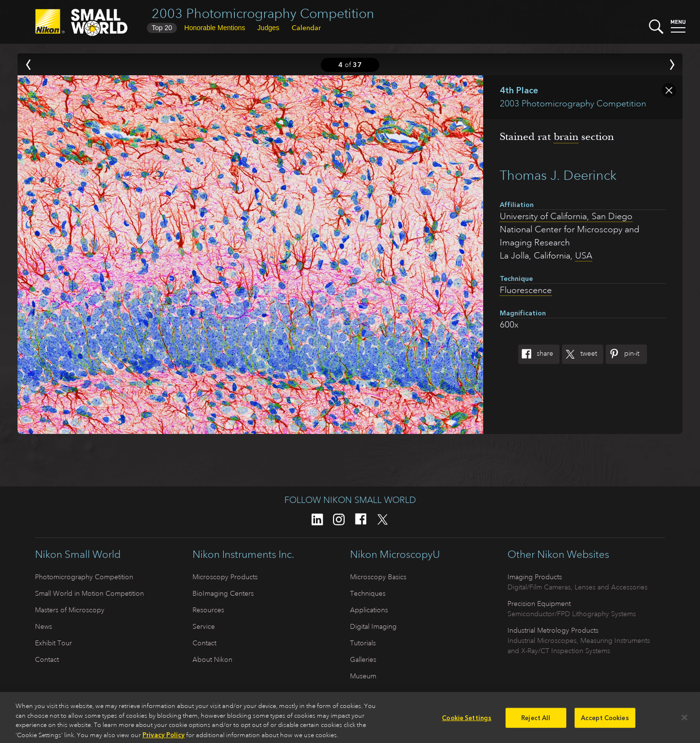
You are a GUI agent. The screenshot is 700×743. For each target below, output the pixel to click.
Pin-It (622, 354)
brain (566, 137)
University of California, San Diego (566, 216)
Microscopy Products (225, 577)
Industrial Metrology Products (553, 630)
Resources (208, 610)
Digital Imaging (373, 626)
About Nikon (212, 659)
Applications (369, 610)
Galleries (363, 659)
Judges (268, 28)
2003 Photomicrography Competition (263, 13)
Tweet (579, 354)
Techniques (368, 593)
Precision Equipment (539, 604)
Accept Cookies (605, 720)
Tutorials (363, 643)
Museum (363, 676)
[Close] (684, 720)
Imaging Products (535, 577)
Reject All (536, 720)
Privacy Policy (164, 737)
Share (536, 354)
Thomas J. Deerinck (558, 175)
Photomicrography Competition (84, 577)
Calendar (306, 28)
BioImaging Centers (223, 593)
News (44, 626)
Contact (47, 659)
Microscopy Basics (378, 577)
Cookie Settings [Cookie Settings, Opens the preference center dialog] (467, 720)
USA (584, 256)
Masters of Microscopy (70, 610)
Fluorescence (526, 290)
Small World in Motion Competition (89, 593)
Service (204, 626)
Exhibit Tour (53, 643)
